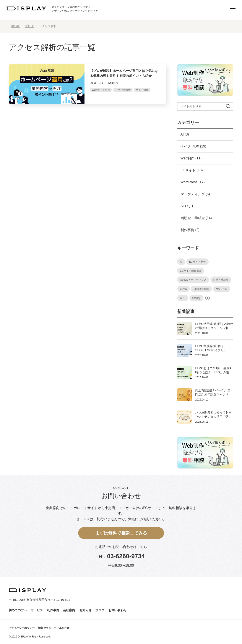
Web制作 (188, 158)
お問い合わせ (118, 610)
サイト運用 (142, 90)
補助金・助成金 (193, 218)
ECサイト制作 (197, 262)
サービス (37, 610)
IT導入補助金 (221, 280)
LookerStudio (201, 289)
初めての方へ (18, 610)
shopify (196, 298)
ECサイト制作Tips (191, 271)
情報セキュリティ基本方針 (54, 628)
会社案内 (69, 610)
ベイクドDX (190, 146)
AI (182, 134)
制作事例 (187, 230)
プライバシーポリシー (22, 628)
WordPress (189, 182)
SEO (184, 206)
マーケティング (193, 194)
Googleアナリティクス (193, 280)
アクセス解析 (123, 90)
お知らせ (85, 610)
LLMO (184, 289)
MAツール (222, 289)
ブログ (100, 610)
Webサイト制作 (101, 90)
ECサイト (188, 170)
